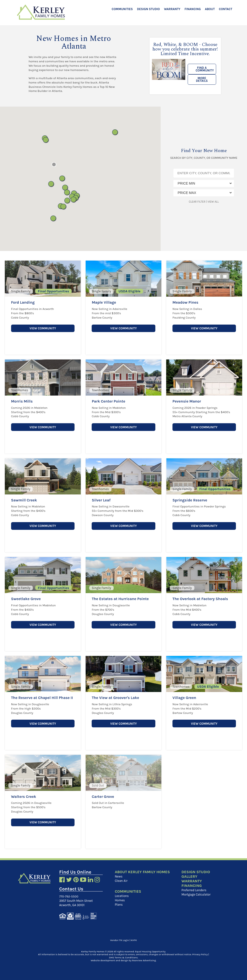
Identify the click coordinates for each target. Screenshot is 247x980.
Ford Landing (23, 302)
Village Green (184, 698)
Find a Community (205, 69)
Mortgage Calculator (196, 894)
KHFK (134, 940)
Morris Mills (22, 401)
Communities (122, 9)
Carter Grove (103, 797)
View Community (43, 328)
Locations (122, 896)
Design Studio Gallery (196, 874)
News (119, 876)
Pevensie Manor (187, 401)
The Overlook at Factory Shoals (200, 599)
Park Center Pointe (108, 401)
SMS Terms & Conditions (123, 957)
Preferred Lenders (194, 890)
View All (213, 202)
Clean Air (121, 881)
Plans (119, 905)
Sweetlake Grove (26, 599)
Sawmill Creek (24, 500)
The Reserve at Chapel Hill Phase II (42, 698)
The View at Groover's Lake (115, 698)
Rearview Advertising (144, 960)
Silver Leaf (101, 500)
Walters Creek (24, 797)
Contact (226, 9)
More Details (202, 79)
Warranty (172, 9)
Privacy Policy (200, 954)
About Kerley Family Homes (142, 872)
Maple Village (104, 302)
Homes (120, 900)
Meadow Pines (185, 302)
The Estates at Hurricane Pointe (120, 599)
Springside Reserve (190, 500)
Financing (193, 9)
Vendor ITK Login (120, 940)
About (210, 9)
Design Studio (148, 9)
